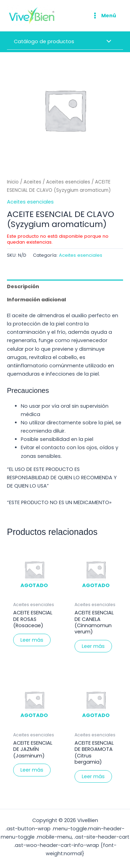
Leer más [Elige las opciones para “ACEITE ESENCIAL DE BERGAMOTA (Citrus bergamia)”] (93, 776)
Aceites (32, 182)
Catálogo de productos (44, 41)
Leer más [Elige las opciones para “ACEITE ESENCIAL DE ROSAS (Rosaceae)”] (32, 640)
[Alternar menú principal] (104, 16)
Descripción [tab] (23, 286)
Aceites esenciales (68, 182)
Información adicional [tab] (36, 300)
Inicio (13, 182)
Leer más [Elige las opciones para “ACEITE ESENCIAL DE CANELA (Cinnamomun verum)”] (93, 646)
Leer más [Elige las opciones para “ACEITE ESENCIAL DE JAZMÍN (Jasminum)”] (32, 770)
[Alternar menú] (107, 42)
